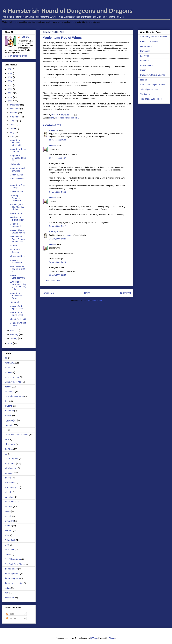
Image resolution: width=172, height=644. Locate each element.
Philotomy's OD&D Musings (153, 75)
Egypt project (11, 420)
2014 (10, 81)
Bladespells (15, 164)
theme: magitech (12, 578)
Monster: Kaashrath (16, 225)
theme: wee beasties (14, 583)
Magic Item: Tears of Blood (18, 150)
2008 (10, 343)
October (14, 113)
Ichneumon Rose (17, 256)
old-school (9, 497)
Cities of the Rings (13, 382)
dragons (8, 406)
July (12, 125)
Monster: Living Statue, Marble (17, 231)
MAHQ (143, 70)
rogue (68, 235)
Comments (13, 618)
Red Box (9, 530)
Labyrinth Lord (147, 65)
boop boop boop (12, 377)
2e (6, 358)
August (14, 121)
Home (87, 293)
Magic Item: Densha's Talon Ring (18, 158)
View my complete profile (16, 56)
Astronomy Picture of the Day (153, 37)
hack (7, 439)
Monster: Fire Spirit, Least (16, 314)
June (13, 129)
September (15, 117)
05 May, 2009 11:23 (57, 275)
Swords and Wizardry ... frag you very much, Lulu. (18, 285)
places (8, 511)
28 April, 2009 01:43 (58, 158)
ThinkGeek (145, 94)
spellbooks (9, 550)
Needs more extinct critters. (17, 219)
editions (8, 416)
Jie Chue (9, 449)
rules (7, 535)
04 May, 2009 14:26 (57, 262)
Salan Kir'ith (10, 540)
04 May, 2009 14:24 (57, 239)
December (15, 105)
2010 (10, 97)
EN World (145, 56)
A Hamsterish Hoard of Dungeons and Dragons (67, 11)
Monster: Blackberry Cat (18, 277)
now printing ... (11, 487)
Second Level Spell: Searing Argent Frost (17, 239)
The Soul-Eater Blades (15, 564)
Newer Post (48, 293)
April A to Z (10, 363)
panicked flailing (12, 502)
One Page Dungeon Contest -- (15, 198)
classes (8, 387)
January (14, 338)
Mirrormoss (15, 246)
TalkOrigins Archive (149, 89)
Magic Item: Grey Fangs (18, 186)
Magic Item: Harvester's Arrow (16, 296)
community (10, 392)
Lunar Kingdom (12, 459)
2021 (10, 69)
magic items (64, 118)
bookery (8, 372)
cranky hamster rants (14, 396)
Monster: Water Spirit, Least (17, 307)
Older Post (126, 293)
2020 (10, 73)
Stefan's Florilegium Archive (153, 85)
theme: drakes (11, 569)
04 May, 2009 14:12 (57, 226)
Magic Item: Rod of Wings (17, 170)
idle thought (10, 444)
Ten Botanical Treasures (16, 251)
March (13, 330)
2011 (10, 93)
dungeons (9, 411)
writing (8, 588)
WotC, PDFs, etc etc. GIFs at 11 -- (18, 269)
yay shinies (10, 598)
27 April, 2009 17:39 (58, 140)
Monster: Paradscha (16, 261)
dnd (57, 118)
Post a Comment (53, 280)
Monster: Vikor (16, 192)
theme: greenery (12, 574)
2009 (10, 101)
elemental (9, 425)
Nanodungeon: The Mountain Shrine (17, 207)
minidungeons (11, 468)
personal (9, 507)
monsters (9, 473)
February (15, 334)
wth (6, 593)
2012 (10, 89)
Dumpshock (146, 51)
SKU (7, 545)
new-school (10, 483)
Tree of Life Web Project (151, 99)
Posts (10, 614)
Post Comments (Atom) (92, 301)
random (8, 526)
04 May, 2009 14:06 (57, 192)
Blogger (112, 638)
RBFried (94, 638)
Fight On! (144, 61)
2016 (10, 77)
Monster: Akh (16, 213)
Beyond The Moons (149, 41)
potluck (8, 516)
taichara (53, 146)
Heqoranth (15, 302)
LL (6, 454)
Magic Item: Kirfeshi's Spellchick (15, 143)
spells (7, 554)
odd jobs (9, 492)
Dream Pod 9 (146, 46)
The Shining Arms (13, 559)
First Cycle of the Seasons (17, 435)
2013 (10, 85)
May (12, 133)
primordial (75, 118)
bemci (52, 118)
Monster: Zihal (16, 175)
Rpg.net (144, 80)
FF (6, 430)
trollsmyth (54, 130)
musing (8, 478)
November (15, 109)
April (13, 137)
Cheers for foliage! (18, 319)
